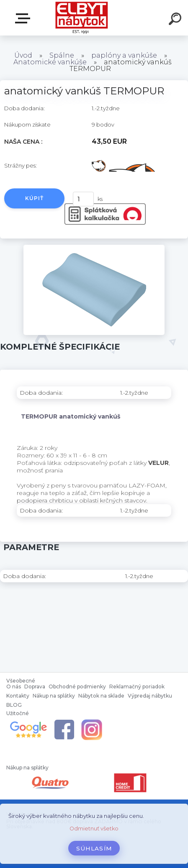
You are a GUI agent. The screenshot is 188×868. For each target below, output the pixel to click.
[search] (176, 20)
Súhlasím (94, 848)
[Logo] (81, 18)
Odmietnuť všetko (94, 829)
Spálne (62, 55)
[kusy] (83, 199)
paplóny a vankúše (124, 55)
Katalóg (24, 18)
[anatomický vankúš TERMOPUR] (94, 248)
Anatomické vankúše (50, 62)
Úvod (23, 55)
